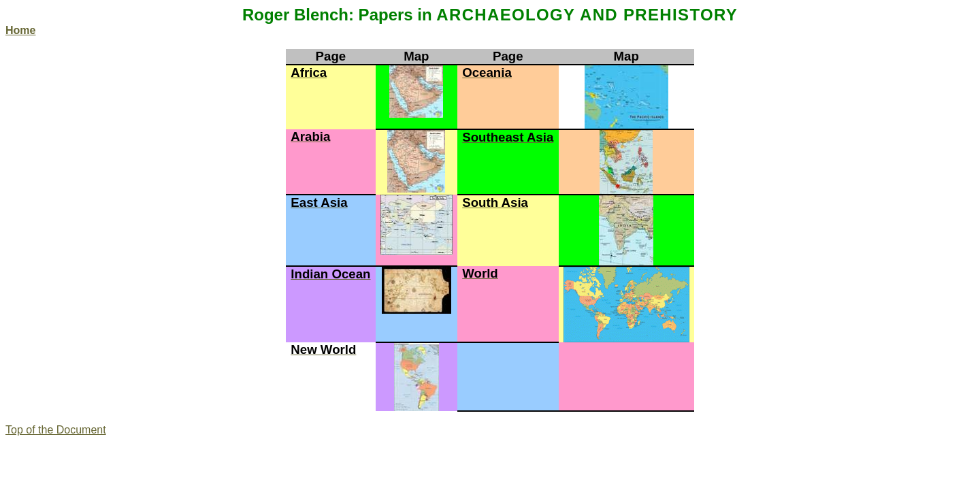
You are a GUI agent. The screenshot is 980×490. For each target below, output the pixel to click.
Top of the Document (56, 430)
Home (20, 30)
